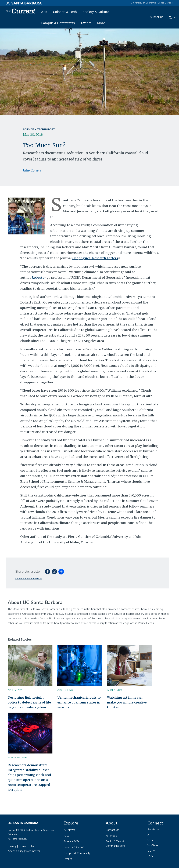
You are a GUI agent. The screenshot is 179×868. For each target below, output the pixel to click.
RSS (150, 856)
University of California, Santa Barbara (152, 3)
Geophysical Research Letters (97, 258)
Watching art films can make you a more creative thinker (127, 702)
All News (69, 830)
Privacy (12, 846)
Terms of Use (27, 846)
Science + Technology (39, 129)
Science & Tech (65, 12)
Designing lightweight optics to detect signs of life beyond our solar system (29, 702)
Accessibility (15, 851)
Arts (44, 12)
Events (86, 23)
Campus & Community (58, 23)
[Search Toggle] (172, 17)
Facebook (153, 830)
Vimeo (151, 840)
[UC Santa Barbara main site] (24, 2)
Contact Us (112, 830)
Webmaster (33, 851)
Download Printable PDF (28, 579)
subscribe (157, 17)
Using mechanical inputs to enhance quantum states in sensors (79, 702)
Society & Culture (96, 12)
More (101, 23)
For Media (112, 836)
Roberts (39, 278)
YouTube (153, 845)
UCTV (151, 851)
